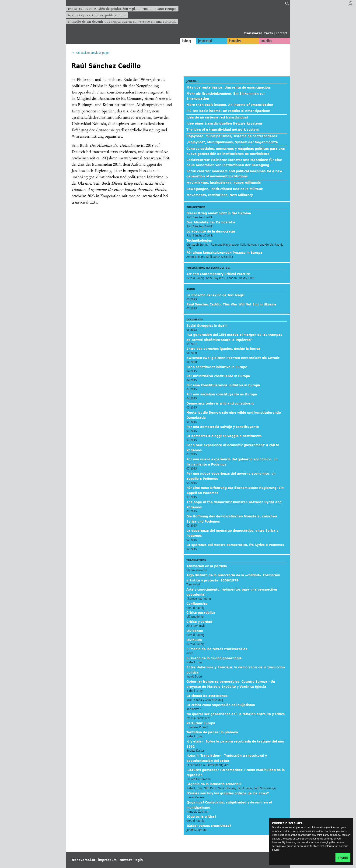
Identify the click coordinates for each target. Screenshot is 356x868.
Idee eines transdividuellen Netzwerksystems (225, 123)
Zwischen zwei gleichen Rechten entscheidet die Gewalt (233, 358)
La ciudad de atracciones (207, 696)
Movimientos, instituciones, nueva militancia (224, 183)
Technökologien (199, 240)
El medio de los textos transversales (217, 649)
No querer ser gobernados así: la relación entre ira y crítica (236, 714)
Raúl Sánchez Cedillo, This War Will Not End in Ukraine (231, 304)
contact (282, 33)
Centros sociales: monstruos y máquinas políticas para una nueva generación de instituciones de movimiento (236, 151)
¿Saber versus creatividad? (209, 826)
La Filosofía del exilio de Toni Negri (215, 295)
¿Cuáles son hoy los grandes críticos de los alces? (228, 793)
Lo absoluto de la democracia (211, 231)
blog (187, 41)
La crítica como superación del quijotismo (221, 705)
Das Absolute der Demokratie (211, 222)
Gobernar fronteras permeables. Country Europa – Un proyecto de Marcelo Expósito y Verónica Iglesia (231, 684)
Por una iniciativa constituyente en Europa (222, 394)
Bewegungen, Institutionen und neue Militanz (225, 189)
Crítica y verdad (199, 622)
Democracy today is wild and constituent (220, 403)
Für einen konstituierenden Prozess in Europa (224, 253)
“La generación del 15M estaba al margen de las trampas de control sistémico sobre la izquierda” (234, 337)
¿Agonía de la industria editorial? (214, 784)
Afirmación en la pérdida (207, 566)
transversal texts (259, 33)
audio (266, 41)
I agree (343, 858)
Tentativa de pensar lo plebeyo (212, 732)
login (139, 860)
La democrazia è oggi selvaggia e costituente (224, 436)
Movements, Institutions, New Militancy (220, 195)
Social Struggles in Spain (207, 326)
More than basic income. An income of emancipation (230, 105)
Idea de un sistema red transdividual (217, 117)
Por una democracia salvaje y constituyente (223, 427)
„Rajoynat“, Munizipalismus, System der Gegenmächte (232, 142)
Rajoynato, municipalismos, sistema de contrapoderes (232, 136)
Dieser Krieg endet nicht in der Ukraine (219, 213)
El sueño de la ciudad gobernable (214, 658)
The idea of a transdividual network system (223, 129)
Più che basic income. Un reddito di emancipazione (228, 111)
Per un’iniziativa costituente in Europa (218, 376)
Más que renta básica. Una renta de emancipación (228, 87)
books (235, 41)
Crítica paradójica (201, 613)
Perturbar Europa (201, 723)
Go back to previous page (92, 53)
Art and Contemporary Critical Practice (218, 274)
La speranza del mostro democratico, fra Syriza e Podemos (235, 545)
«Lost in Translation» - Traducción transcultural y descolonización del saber (227, 758)
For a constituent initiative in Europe (217, 367)
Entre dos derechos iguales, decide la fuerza (223, 349)
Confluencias (197, 604)
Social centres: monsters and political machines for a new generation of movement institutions (234, 174)
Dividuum (194, 640)
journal (205, 41)
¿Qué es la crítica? (201, 817)
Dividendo (195, 631)
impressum (107, 860)
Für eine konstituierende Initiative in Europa (223, 385)
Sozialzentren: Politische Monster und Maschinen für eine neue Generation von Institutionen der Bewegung (234, 162)
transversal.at (84, 860)
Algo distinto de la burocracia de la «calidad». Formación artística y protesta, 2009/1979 (233, 578)
